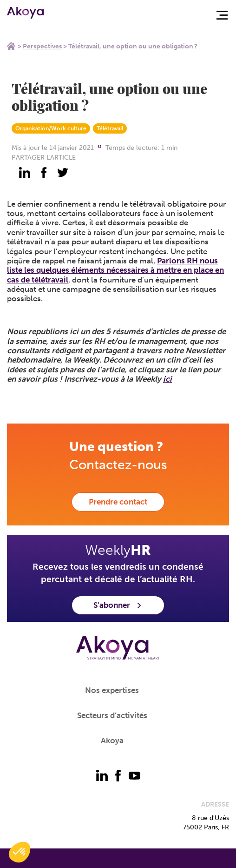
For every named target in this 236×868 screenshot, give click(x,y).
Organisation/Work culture (51, 128)
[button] (20, 852)
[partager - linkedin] (25, 173)
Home (11, 46)
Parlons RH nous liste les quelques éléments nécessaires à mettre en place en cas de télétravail (115, 270)
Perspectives (42, 46)
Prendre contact (118, 502)
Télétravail (110, 128)
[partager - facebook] (44, 173)
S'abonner (118, 605)
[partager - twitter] (63, 173)
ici (167, 379)
